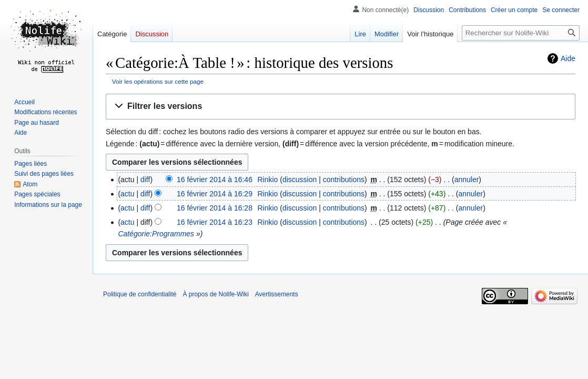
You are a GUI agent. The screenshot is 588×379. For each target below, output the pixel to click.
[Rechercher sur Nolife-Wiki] (521, 33)
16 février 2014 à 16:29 (215, 194)
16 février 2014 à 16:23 (215, 222)
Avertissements (277, 294)
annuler (467, 179)
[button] (341, 107)
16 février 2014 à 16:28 (215, 208)
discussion (300, 179)
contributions (344, 179)
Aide (568, 58)
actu (127, 194)
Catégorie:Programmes (156, 234)
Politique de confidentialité (140, 294)
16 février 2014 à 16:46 (215, 179)
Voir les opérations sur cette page (158, 81)
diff (145, 179)
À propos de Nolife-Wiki (215, 294)
